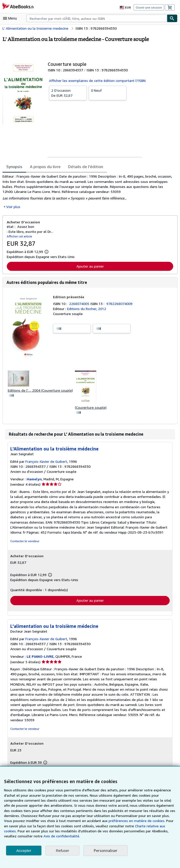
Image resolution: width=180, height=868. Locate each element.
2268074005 (80, 304)
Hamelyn (34, 480)
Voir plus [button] (13, 207)
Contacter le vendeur (24, 542)
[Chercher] (172, 18)
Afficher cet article (19, 237)
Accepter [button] (24, 851)
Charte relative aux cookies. (110, 826)
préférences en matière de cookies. (91, 821)
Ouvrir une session (149, 7)
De (68, 93)
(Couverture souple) (90, 409)
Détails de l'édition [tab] (84, 166)
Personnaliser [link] (105, 851)
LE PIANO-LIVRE (40, 658)
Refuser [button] (62, 851)
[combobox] (97, 18)
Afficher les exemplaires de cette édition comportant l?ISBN (95, 80)
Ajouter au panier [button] (90, 267)
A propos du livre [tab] (45, 166)
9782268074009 (120, 304)
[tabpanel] (88, 192)
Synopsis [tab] (14, 166)
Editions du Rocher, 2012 (87, 310)
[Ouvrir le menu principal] (11, 18)
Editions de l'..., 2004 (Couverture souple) (40, 391)
